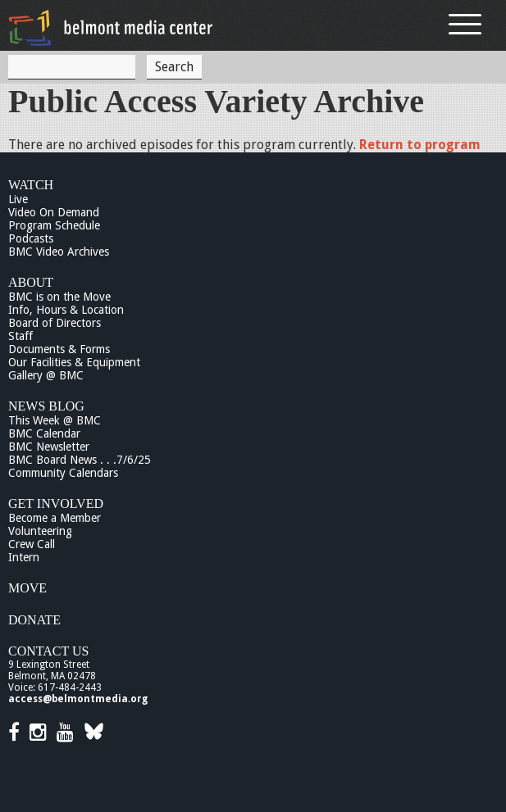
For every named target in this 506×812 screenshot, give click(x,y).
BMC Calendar (44, 433)
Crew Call (32, 544)
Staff (21, 336)
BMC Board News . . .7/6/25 (80, 460)
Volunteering (40, 531)
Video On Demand (54, 212)
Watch (31, 185)
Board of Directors (55, 323)
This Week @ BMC (55, 420)
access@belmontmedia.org (78, 699)
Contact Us (48, 651)
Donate (34, 620)
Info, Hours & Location (66, 310)
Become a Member (55, 518)
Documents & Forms (59, 349)
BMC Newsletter (49, 447)
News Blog (46, 406)
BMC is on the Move (59, 297)
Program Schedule (54, 225)
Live (18, 199)
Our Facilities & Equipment (74, 362)
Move (27, 588)
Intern (24, 557)
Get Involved (56, 504)
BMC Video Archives (59, 252)
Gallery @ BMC (46, 375)
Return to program (420, 145)
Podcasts (31, 238)
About (31, 282)
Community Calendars (63, 473)
